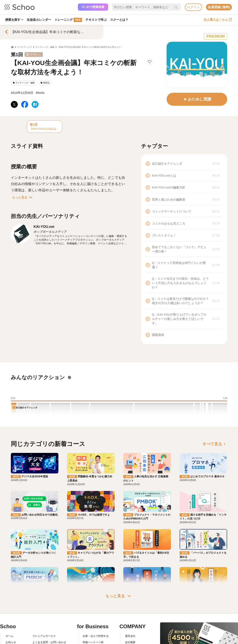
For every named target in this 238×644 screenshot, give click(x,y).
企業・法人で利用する (96, 636)
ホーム (10, 636)
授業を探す (14, 20)
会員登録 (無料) (219, 7)
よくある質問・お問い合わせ (49, 642)
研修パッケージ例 (93, 642)
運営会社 (130, 636)
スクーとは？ (119, 20)
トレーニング (68, 20)
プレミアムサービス (44, 636)
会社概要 (130, 642)
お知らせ (11, 642)
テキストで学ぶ (96, 20)
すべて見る (215, 444)
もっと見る (23, 197)
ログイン (193, 7)
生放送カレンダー (39, 20)
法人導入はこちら (218, 20)
